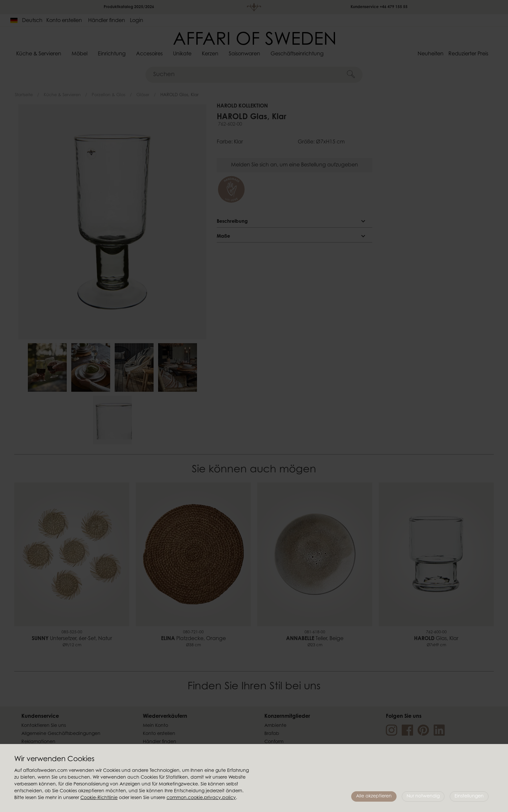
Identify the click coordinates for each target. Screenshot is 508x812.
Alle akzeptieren (374, 796)
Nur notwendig (423, 796)
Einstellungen (469, 796)
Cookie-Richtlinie (99, 798)
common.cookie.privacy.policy (201, 798)
